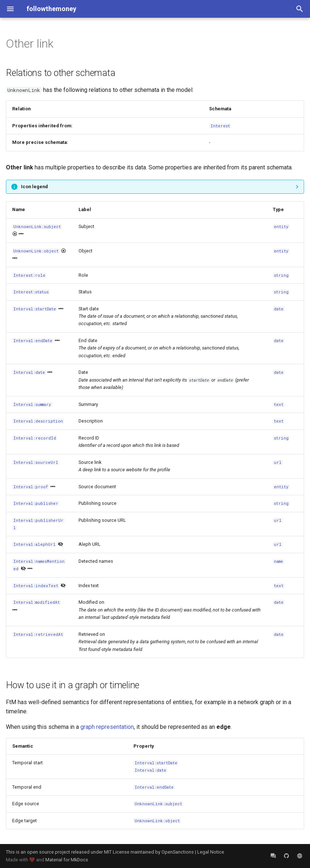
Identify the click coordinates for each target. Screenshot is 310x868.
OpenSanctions (178, 852)
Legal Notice (211, 852)
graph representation (107, 727)
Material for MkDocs (67, 860)
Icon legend (34, 187)
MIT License (117, 852)
